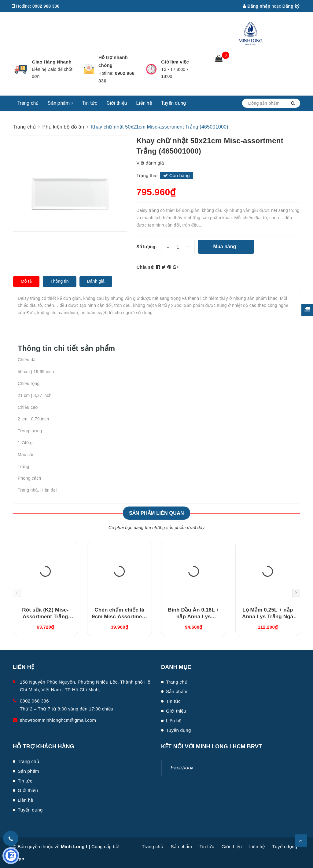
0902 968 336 (46, 6)
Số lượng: (147, 247)
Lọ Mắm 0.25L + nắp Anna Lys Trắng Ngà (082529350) (268, 617)
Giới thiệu (117, 103)
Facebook (182, 768)
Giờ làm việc (175, 62)
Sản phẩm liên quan (156, 513)
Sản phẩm (60, 103)
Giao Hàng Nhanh (52, 62)
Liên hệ (144, 103)
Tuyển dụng (174, 103)
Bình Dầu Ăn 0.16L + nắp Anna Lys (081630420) (193, 617)
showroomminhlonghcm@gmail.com (58, 720)
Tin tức (90, 103)
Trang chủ (28, 103)
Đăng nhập (256, 6)
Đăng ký (291, 6)
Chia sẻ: (145, 267)
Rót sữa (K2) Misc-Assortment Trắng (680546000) (45, 617)
